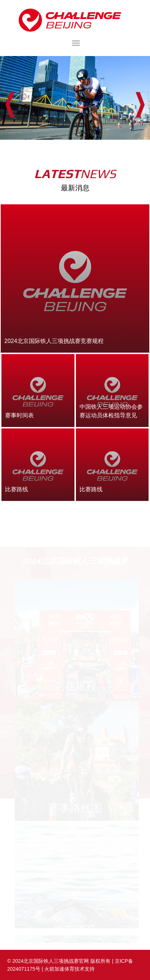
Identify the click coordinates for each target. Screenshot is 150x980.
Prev (10, 105)
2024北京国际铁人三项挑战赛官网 (75, 20)
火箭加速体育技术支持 (69, 969)
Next (140, 105)
